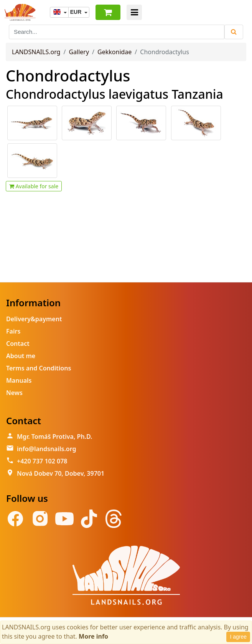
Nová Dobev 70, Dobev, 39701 (61, 473)
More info (93, 636)
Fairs (13, 331)
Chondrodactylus (68, 76)
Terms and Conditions (39, 368)
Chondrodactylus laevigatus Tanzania (114, 94)
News (14, 393)
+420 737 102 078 (42, 461)
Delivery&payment (34, 319)
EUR (77, 12)
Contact (18, 344)
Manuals (19, 380)
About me (21, 356)
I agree (238, 637)
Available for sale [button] (34, 186)
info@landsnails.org (47, 449)
